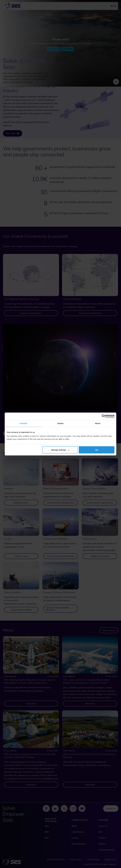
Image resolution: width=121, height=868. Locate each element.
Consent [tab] (23, 423)
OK (97, 450)
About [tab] (98, 423)
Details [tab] (60, 423)
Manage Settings (60, 450)
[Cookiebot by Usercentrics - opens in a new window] (104, 416)
